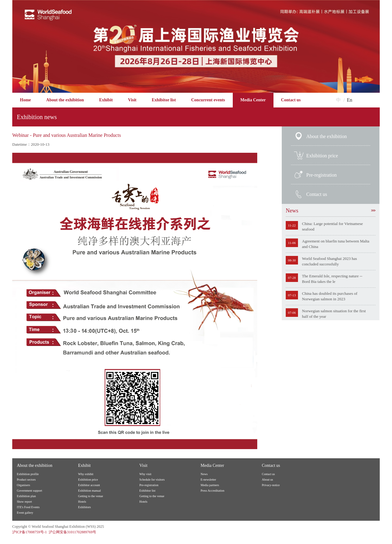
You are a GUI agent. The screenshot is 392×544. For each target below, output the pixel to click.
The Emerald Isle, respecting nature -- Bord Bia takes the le (332, 279)
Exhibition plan (26, 496)
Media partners (210, 485)
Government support (30, 491)
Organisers (23, 485)
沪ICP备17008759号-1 (30, 532)
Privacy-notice (271, 485)
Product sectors (26, 480)
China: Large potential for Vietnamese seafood (332, 226)
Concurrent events (208, 100)
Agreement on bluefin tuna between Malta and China (336, 244)
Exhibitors (85, 507)
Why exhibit (86, 474)
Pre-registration (322, 175)
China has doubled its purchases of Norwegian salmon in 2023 (330, 296)
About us (267, 480)
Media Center (253, 100)
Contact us (291, 100)
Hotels (82, 502)
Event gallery (25, 513)
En (350, 100)
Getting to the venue (90, 496)
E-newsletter (208, 480)
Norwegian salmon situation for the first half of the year (334, 314)
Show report (24, 502)
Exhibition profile (28, 474)
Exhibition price (322, 156)
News (331, 211)
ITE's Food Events (28, 507)
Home (25, 100)
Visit (132, 100)
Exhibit (106, 100)
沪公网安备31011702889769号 (73, 532)
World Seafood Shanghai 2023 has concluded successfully (329, 261)
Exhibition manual (89, 491)
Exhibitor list (164, 100)
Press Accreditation (212, 491)
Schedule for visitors (152, 480)
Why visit (145, 474)
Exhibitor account (89, 485)
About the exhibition (65, 100)
